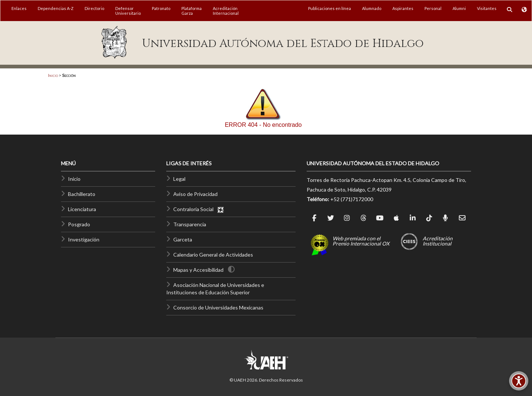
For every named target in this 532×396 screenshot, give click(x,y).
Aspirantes (403, 8)
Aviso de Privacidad (195, 194)
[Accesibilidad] (519, 381)
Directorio (94, 8)
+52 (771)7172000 (352, 199)
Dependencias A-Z (56, 8)
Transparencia (190, 224)
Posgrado (79, 224)
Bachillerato (82, 194)
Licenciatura (82, 209)
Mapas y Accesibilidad (198, 270)
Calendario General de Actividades (213, 255)
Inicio (53, 75)
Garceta (183, 239)
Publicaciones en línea (330, 8)
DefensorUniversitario (128, 11)
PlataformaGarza (192, 11)
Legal (179, 179)
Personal (433, 8)
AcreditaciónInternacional (226, 11)
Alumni (459, 8)
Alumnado (372, 8)
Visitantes (487, 8)
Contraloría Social (199, 209)
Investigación (84, 239)
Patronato (161, 8)
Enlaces (19, 8)
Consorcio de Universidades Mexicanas (218, 307)
